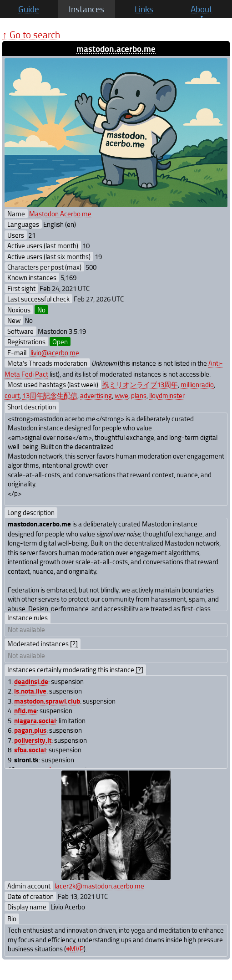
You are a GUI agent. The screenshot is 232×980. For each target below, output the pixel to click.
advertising (96, 395)
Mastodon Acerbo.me (60, 214)
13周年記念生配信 (50, 395)
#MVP (75, 949)
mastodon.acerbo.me (116, 48)
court (12, 395)
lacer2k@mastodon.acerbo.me (99, 886)
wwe (121, 395)
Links (144, 9)
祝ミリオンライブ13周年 (140, 384)
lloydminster (167, 395)
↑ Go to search (31, 34)
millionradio (197, 384)
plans (139, 395)
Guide (29, 9)
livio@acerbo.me (55, 352)
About (202, 9)
